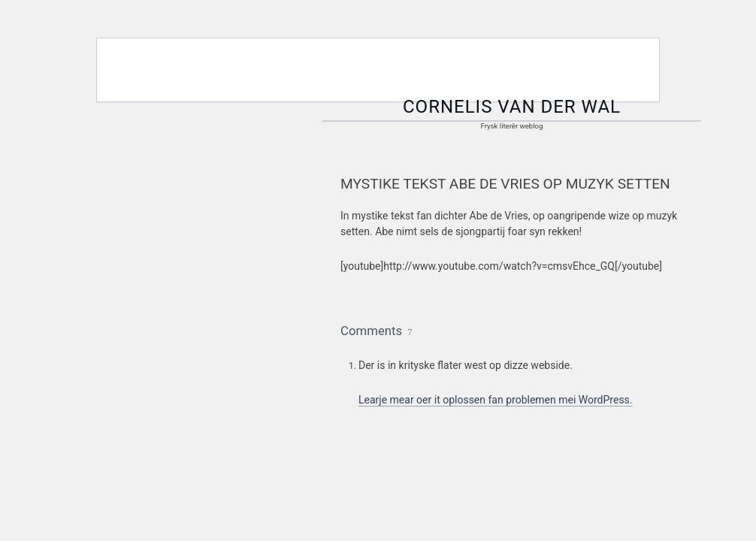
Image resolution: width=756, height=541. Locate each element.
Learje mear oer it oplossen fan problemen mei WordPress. (496, 400)
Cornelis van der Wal (512, 107)
